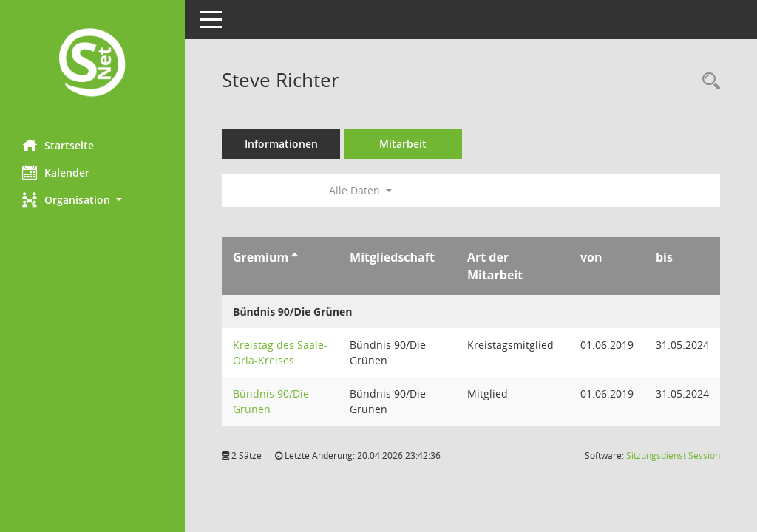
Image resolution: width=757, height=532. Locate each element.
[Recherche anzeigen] (707, 82)
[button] (92, 200)
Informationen (281, 144)
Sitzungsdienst (673, 456)
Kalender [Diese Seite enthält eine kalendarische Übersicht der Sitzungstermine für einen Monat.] (56, 172)
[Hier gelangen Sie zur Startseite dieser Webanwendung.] (92, 64)
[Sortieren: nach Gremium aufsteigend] (295, 257)
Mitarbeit (403, 144)
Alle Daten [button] (360, 190)
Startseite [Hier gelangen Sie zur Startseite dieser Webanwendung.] (58, 145)
